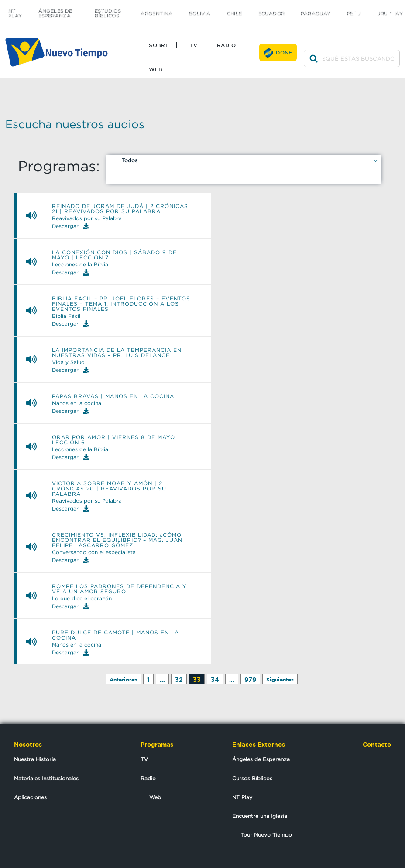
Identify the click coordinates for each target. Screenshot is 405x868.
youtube (394, 5)
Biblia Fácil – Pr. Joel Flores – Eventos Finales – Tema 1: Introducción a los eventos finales (121, 304)
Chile (234, 13)
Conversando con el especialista (94, 552)
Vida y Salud (68, 362)
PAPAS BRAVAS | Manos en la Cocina (113, 396)
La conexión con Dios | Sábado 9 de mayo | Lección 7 (114, 255)
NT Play (15, 13)
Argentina (156, 13)
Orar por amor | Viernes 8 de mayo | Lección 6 (116, 440)
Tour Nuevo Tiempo (266, 835)
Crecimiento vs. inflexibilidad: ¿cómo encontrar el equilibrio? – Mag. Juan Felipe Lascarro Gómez (117, 540)
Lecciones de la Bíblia (80, 265)
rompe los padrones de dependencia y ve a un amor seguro (119, 589)
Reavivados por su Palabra (87, 218)
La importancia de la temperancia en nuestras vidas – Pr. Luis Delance (117, 353)
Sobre (159, 45)
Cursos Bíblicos (252, 778)
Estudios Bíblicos (107, 13)
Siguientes (280, 679)
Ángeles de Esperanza (55, 13)
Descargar (71, 226)
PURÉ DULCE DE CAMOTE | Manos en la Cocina (115, 635)
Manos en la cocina (77, 403)
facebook (377, 5)
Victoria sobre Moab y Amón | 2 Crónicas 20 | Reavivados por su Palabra (109, 489)
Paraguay (315, 13)
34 (215, 679)
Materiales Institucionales (46, 778)
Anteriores (123, 679)
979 (250, 679)
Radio (226, 45)
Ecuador (271, 13)
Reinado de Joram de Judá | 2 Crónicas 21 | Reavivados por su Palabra (120, 209)
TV (193, 45)
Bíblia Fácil (66, 316)
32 (179, 679)
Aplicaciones (30, 797)
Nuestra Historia (35, 759)
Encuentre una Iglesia (260, 816)
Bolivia (199, 13)
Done (284, 52)
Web (156, 69)
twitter (359, 5)
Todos (130, 160)
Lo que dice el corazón (82, 599)
